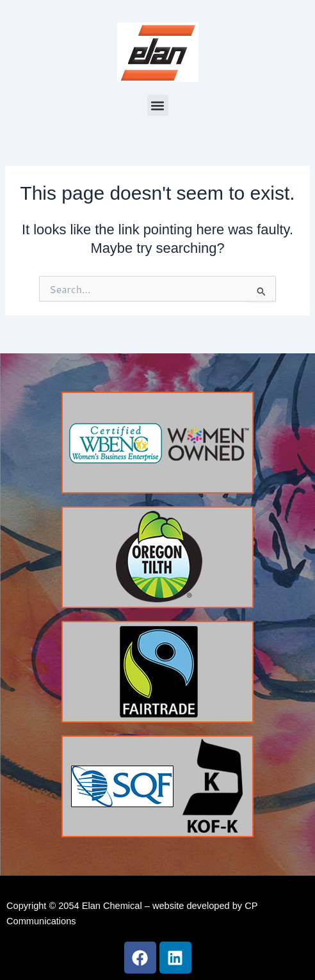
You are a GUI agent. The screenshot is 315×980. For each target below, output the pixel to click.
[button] (158, 105)
